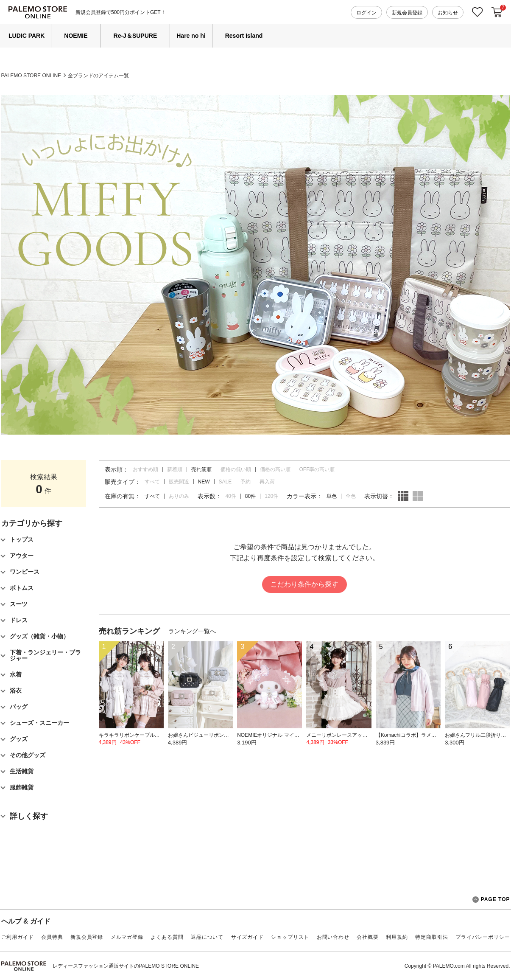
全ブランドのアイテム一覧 (98, 76)
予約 (246, 482)
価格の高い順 (275, 469)
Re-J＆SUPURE (135, 36)
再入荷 (267, 482)
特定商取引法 (431, 937)
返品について (207, 937)
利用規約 (397, 937)
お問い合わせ (333, 937)
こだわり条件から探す (304, 584)
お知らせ (448, 13)
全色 (351, 496)
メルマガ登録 (127, 937)
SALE (225, 482)
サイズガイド (247, 937)
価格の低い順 (236, 469)
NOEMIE (76, 36)
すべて (152, 482)
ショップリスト (290, 937)
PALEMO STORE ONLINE (31, 76)
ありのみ (179, 496)
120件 (271, 496)
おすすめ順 (145, 469)
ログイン (366, 13)
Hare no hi (191, 36)
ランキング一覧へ (192, 631)
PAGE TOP (491, 900)
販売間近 (179, 482)
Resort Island (244, 36)
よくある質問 (167, 937)
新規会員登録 (407, 13)
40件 (231, 496)
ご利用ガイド (18, 937)
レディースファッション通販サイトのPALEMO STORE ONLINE (126, 966)
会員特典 (52, 937)
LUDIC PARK (27, 36)
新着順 (175, 469)
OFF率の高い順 (317, 469)
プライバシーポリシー (483, 937)
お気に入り (477, 12)
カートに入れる (497, 12)
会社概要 (367, 937)
